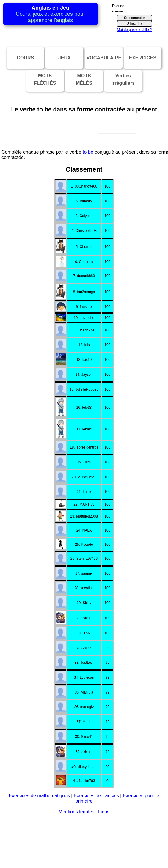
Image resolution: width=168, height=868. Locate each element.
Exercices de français (97, 858)
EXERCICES (142, 58)
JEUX (65, 58)
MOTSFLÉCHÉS (45, 79)
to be (88, 214)
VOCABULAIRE (104, 58)
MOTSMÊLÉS (84, 79)
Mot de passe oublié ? (134, 30)
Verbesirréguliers (123, 79)
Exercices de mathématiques (40, 858)
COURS (25, 58)
